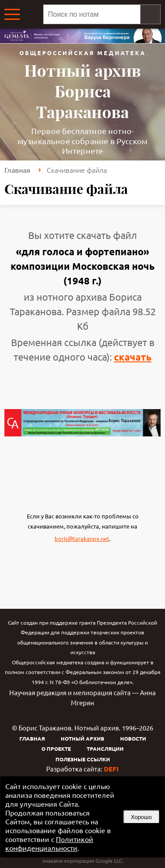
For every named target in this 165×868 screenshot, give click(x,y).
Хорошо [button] (141, 817)
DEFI (111, 769)
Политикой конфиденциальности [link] (49, 843)
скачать (133, 357)
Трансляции (105, 749)
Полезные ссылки (83, 759)
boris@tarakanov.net (82, 538)
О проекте (56, 749)
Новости (133, 738)
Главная (17, 170)
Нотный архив (82, 738)
